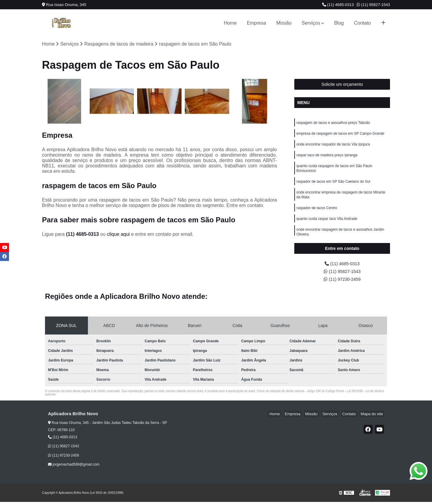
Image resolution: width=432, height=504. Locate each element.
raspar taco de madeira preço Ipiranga (327, 158)
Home (230, 23)
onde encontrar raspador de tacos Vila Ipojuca (333, 146)
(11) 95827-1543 (373, 5)
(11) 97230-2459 (342, 281)
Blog (339, 23)
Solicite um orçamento (342, 85)
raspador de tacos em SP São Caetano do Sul (333, 186)
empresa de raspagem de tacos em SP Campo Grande (340, 135)
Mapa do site (373, 416)
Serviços (311, 23)
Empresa (256, 23)
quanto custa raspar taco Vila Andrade (327, 226)
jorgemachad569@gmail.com (74, 467)
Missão (284, 23)
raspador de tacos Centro (317, 214)
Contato (362, 23)
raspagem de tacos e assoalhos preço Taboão (333, 124)
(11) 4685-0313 (338, 5)
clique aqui (118, 235)
